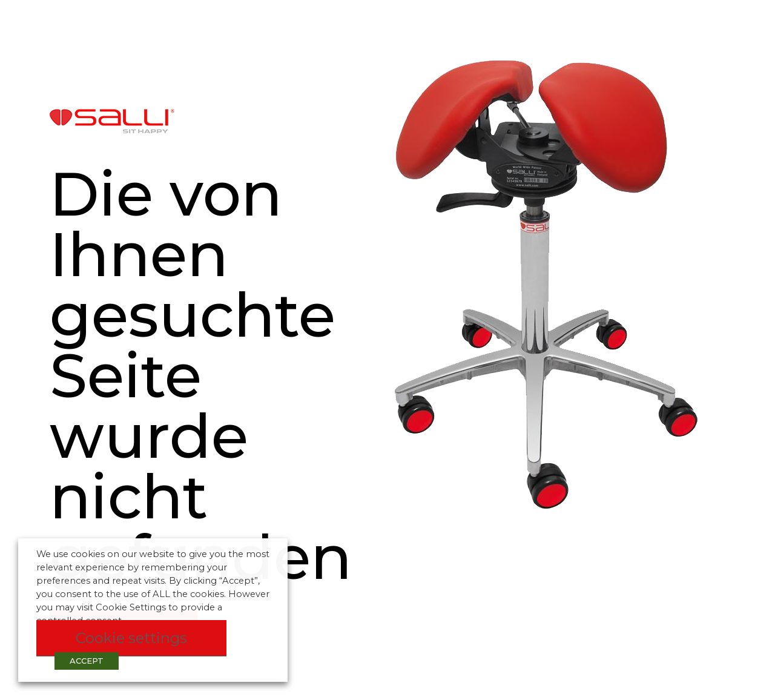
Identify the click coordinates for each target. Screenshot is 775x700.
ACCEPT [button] (87, 661)
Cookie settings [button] (131, 638)
